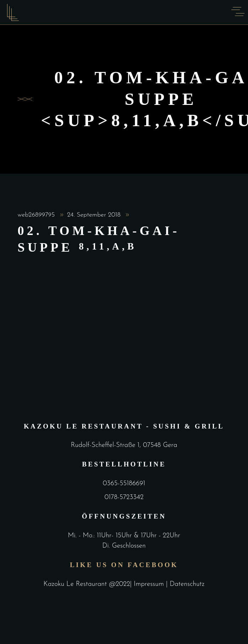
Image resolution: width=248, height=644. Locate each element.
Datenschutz (187, 584)
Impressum (150, 584)
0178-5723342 (124, 497)
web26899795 (37, 215)
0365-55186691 (124, 484)
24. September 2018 (95, 215)
